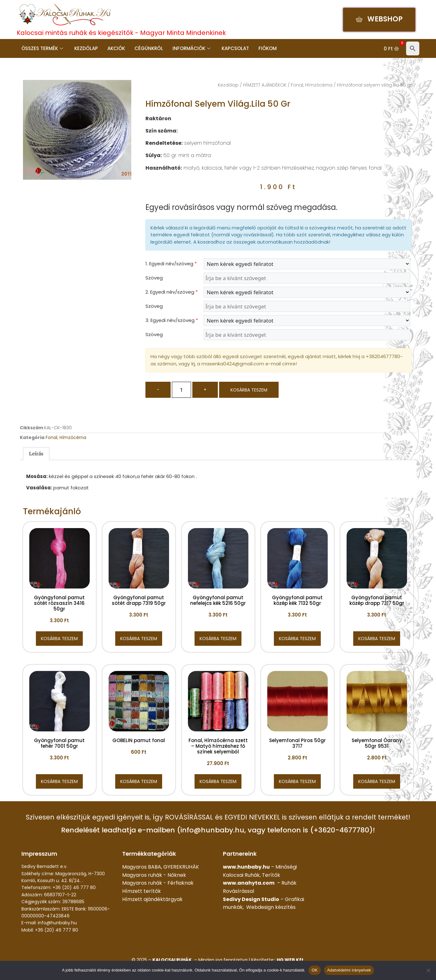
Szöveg (154, 278)
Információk (191, 48)
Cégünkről (149, 48)
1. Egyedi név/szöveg (171, 264)
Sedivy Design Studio (251, 899)
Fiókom (268, 48)
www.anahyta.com (249, 883)
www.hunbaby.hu (246, 867)
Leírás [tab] (36, 454)
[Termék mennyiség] (182, 390)
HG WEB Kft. (291, 960)
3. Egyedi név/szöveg (172, 320)
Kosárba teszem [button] (59, 639)
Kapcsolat (235, 48)
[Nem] (428, 970)
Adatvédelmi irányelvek (349, 970)
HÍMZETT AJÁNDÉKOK (265, 85)
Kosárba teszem (249, 390)
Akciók (116, 48)
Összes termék (42, 48)
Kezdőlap (86, 48)
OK (315, 970)
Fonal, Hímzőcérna (312, 85)
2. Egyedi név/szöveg (172, 292)
